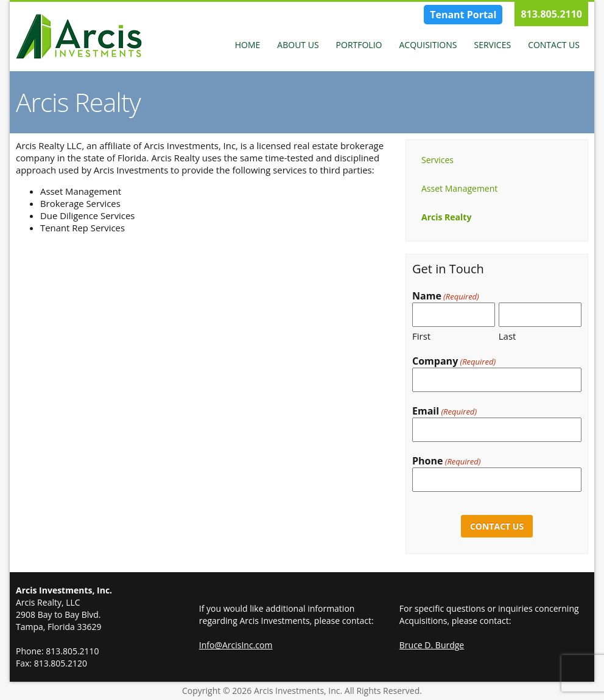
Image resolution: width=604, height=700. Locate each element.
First (421, 336)
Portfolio (359, 45)
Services (492, 45)
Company (454, 361)
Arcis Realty (446, 217)
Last (507, 336)
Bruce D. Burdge (432, 645)
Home (248, 45)
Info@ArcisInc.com (236, 645)
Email (444, 411)
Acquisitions (428, 45)
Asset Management (459, 188)
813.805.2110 (551, 14)
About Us (298, 45)
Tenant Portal (463, 15)
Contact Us (554, 45)
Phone (446, 461)
